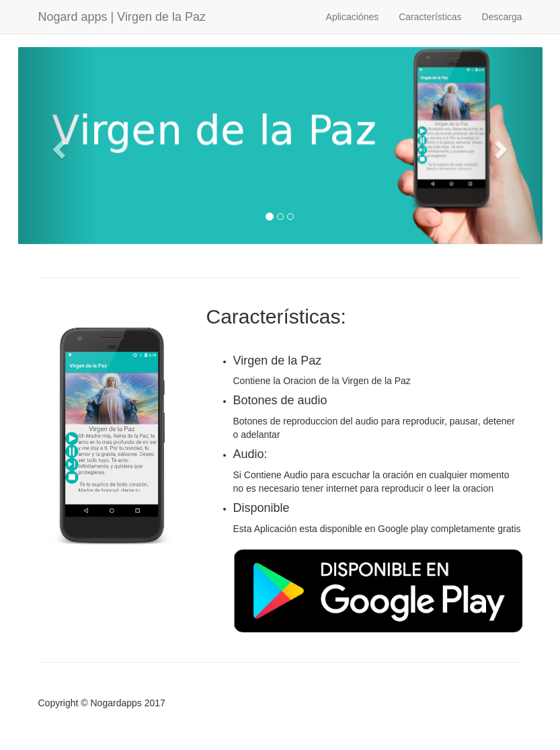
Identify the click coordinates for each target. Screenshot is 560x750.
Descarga (502, 17)
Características (430, 17)
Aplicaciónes (353, 17)
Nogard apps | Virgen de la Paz (122, 17)
